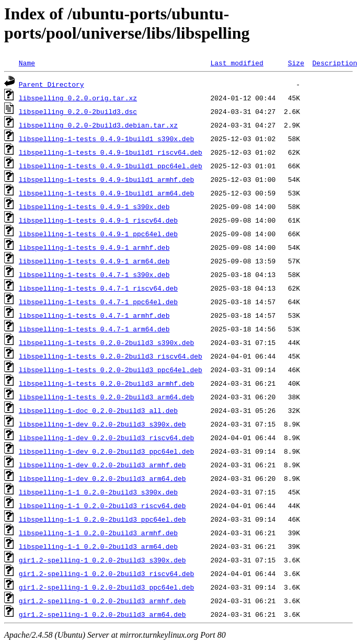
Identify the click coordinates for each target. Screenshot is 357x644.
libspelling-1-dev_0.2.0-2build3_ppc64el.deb (106, 451)
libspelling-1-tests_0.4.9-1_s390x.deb (94, 206)
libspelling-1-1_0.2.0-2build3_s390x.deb (98, 492)
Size (296, 63)
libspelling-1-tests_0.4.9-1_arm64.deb (94, 261)
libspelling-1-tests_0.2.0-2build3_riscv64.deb (111, 356)
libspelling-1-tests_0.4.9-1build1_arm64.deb (106, 193)
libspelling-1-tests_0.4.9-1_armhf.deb (94, 247)
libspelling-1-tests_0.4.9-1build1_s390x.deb (106, 139)
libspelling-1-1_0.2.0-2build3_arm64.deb (98, 546)
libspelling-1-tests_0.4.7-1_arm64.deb (94, 329)
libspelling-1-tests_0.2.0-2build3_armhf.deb (106, 383)
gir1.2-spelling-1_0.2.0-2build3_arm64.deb (102, 614)
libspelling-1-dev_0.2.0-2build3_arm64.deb (102, 478)
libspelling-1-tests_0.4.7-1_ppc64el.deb (98, 302)
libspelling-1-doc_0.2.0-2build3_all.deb (98, 410)
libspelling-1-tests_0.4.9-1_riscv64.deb (98, 220)
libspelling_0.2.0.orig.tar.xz (78, 98)
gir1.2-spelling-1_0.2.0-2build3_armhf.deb (102, 601)
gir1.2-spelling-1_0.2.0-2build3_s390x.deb (102, 560)
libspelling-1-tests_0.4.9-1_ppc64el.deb (98, 234)
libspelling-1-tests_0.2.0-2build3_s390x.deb (106, 342)
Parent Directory (51, 84)
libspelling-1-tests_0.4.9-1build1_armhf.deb (106, 179)
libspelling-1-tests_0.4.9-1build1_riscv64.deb (111, 152)
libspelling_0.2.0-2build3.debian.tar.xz (98, 125)
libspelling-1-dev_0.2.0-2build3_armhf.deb (102, 465)
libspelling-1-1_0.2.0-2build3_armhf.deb (98, 533)
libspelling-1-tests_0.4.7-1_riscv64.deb (98, 288)
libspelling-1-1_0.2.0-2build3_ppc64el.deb (102, 519)
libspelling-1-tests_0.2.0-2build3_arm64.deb (106, 397)
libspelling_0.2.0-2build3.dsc (78, 111)
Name (27, 63)
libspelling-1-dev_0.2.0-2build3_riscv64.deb (106, 438)
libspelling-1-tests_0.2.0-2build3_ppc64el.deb (111, 370)
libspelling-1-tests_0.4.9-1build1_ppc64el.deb (111, 166)
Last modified (237, 63)
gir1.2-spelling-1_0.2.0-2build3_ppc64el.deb (106, 587)
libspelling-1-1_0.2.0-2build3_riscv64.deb (102, 505)
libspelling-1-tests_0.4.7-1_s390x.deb (94, 274)
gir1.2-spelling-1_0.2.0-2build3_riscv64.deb (106, 573)
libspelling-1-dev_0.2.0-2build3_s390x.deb (102, 424)
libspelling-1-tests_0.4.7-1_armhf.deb (94, 315)
